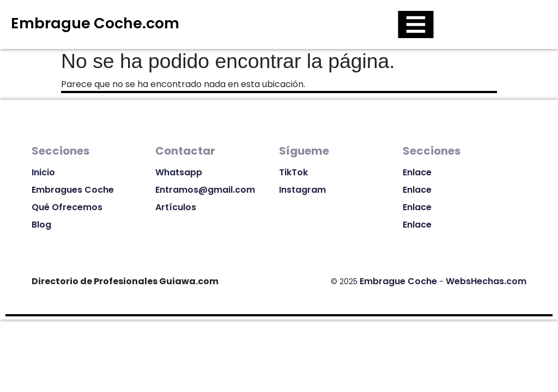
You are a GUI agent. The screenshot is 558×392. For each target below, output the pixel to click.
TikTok (293, 172)
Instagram (302, 190)
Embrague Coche (398, 281)
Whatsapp (179, 172)
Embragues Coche (73, 190)
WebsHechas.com (486, 281)
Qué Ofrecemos (67, 207)
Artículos (176, 207)
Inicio (43, 172)
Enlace (417, 172)
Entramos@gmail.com (205, 190)
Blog (41, 225)
